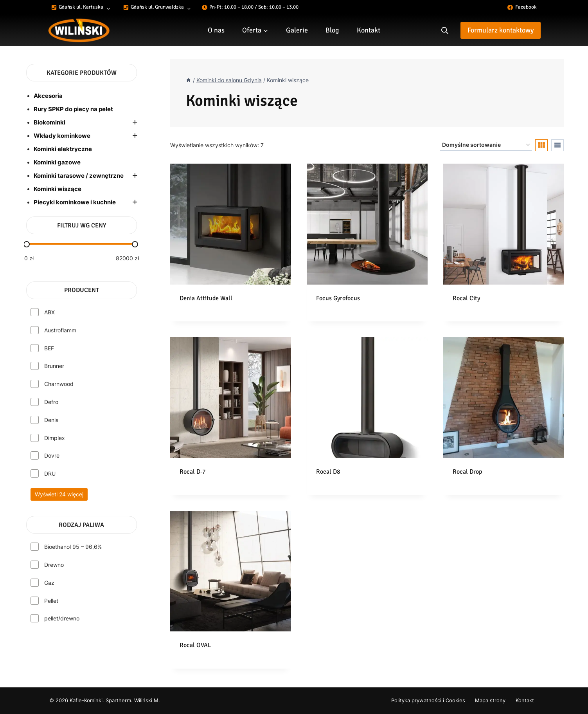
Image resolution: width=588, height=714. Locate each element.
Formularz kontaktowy (501, 30)
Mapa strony (490, 700)
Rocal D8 (328, 472)
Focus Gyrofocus (338, 298)
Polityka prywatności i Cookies (428, 700)
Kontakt (369, 30)
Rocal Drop (467, 472)
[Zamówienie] (486, 145)
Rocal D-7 (193, 472)
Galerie (297, 30)
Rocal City (466, 298)
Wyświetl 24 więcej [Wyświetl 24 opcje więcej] (59, 494)
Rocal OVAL (195, 645)
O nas (216, 30)
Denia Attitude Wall (206, 298)
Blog (332, 30)
